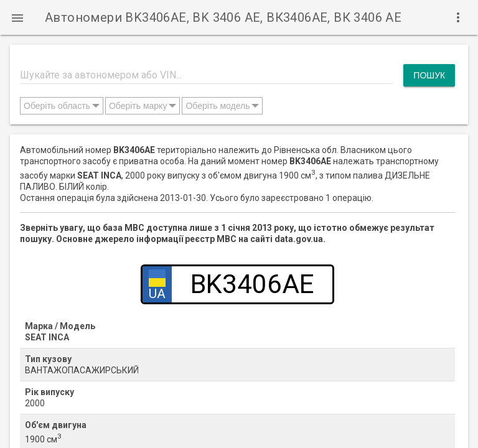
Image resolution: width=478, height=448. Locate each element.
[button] (17, 17)
